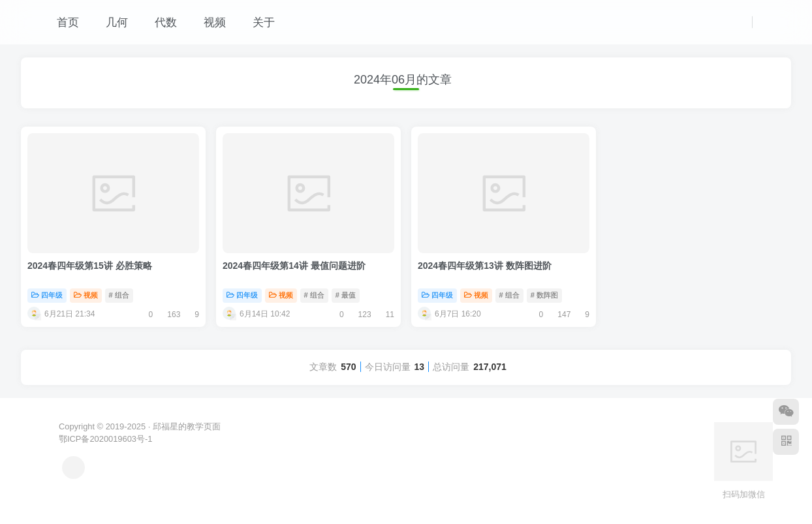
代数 (159, 22)
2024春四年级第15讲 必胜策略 (90, 266)
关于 (257, 22)
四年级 (47, 295)
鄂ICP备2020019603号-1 (105, 439)
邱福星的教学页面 (187, 426)
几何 (110, 22)
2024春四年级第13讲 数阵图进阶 (485, 266)
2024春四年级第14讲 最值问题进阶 (294, 266)
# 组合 (119, 295)
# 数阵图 (544, 295)
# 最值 (346, 295)
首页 (61, 22)
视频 (208, 22)
